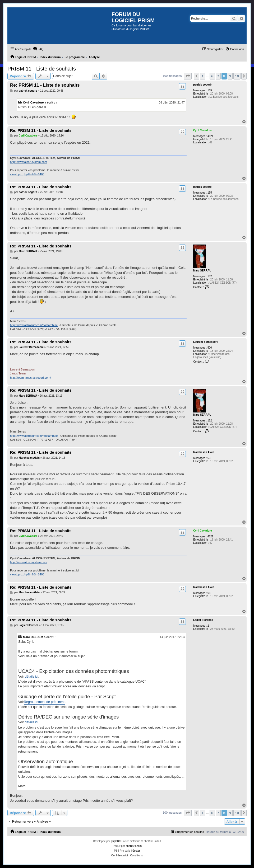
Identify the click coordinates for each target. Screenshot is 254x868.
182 (210, 276)
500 (210, 348)
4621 (210, 136)
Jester (136, 851)
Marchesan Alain (204, 452)
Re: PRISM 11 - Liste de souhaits (45, 85)
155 (210, 90)
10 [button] (237, 76)
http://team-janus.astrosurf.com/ (31, 378)
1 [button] (203, 76)
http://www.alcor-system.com (29, 162)
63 (209, 458)
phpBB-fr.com (134, 846)
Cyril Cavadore (33, 102)
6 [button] (212, 76)
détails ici (32, 677)
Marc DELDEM (33, 637)
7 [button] (218, 76)
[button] (188, 76)
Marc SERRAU (202, 271)
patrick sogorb (202, 85)
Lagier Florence (203, 620)
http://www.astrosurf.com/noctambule (34, 325)
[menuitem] (38, 49)
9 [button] (230, 76)
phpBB (115, 841)
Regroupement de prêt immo (45, 702)
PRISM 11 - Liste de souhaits (42, 69)
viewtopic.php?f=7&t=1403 (27, 174)
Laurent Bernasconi (206, 342)
